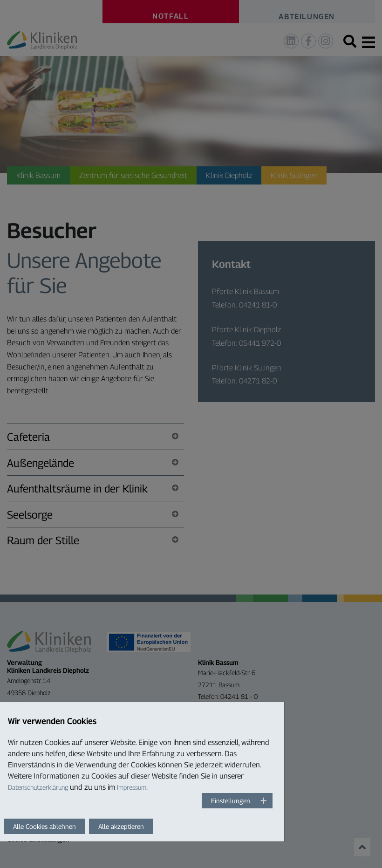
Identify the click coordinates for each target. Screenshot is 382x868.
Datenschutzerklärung (38, 787)
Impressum (132, 787)
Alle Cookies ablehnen (44, 826)
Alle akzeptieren (121, 826)
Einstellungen (231, 801)
